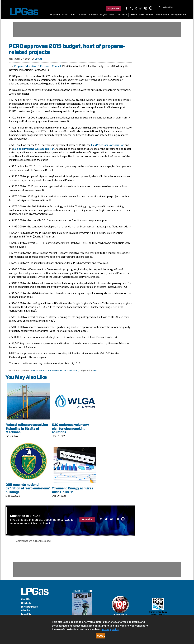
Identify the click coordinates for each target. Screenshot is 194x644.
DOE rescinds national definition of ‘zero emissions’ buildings (28, 488)
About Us (25, 599)
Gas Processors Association (108, 145)
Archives (93, 15)
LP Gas (39, 59)
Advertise (25, 610)
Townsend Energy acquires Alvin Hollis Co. (72, 490)
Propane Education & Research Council (37, 66)
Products (82, 15)
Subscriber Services (30, 607)
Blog (73, 15)
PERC (33, 370)
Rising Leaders (179, 15)
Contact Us (26, 614)
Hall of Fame (162, 15)
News (65, 15)
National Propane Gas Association (34, 149)
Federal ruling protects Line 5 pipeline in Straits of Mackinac (27, 428)
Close (101, 636)
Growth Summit (142, 15)
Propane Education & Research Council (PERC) (58, 370)
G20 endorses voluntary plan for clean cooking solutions (70, 428)
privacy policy (110, 629)
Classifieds (122, 15)
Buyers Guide (107, 15)
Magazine (55, 15)
